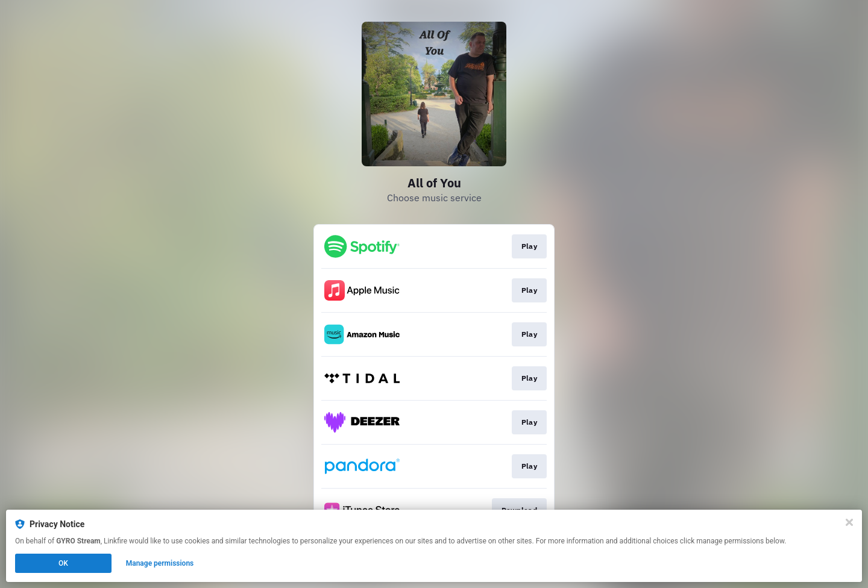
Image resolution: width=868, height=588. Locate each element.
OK (63, 563)
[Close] (849, 522)
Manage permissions (160, 563)
